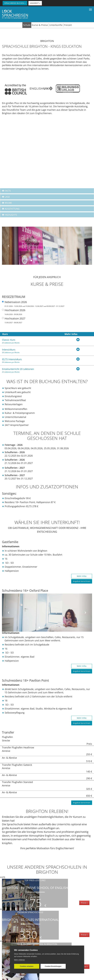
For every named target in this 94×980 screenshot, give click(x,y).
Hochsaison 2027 (14, 320)
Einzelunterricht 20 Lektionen (31, 370)
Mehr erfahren (20, 960)
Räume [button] (7, 203)
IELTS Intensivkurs (31, 361)
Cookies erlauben (27, 966)
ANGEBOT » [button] (35, 3)
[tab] (47, 191)
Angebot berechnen (82, 581)
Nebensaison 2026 (33, 304)
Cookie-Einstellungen (53, 966)
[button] (9, 246)
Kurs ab (35, 897)
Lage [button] (6, 197)
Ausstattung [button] (11, 209)
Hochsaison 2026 (14, 312)
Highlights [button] (10, 215)
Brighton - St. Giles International (30, 925)
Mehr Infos (82, 576)
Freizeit (68, 25)
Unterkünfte (56, 25)
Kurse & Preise (40, 25)
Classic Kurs (31, 341)
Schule (27, 25)
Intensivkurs (31, 351)
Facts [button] (6, 191)
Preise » (84, 903)
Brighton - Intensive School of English (35, 893)
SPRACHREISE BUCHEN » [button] (15, 3)
